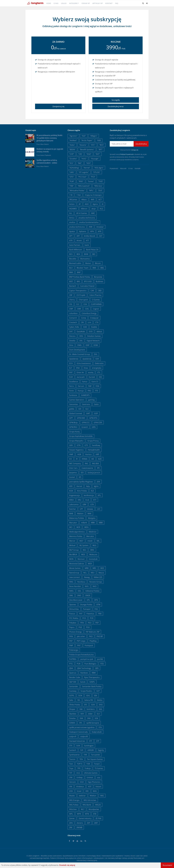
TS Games (99, 768)
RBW (94, 673)
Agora (95, 204)
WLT (83, 809)
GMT (88, 413)
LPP (81, 509)
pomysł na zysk (87, 659)
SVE (82, 750)
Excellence (74, 382)
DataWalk (81, 332)
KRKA (71, 500)
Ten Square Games (95, 759)
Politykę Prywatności (127, 154)
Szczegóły (116, 100)
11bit (79, 195)
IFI (77, 459)
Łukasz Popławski (46, 155)
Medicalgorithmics (77, 532)
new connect (75, 577)
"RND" (81, 181)
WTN (87, 814)
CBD (100, 291)
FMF (90, 386)
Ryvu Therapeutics (92, 677)
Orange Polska (86, 605)
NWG (71, 591)
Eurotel (92, 377)
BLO (71, 268)
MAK (89, 514)
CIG (71, 304)
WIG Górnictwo (90, 800)
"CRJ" (80, 154)
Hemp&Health (94, 450)
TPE (79, 768)
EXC (101, 377)
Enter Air (80, 372)
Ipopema (73, 473)
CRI (82, 322)
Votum (98, 787)
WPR (79, 814)
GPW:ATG (93, 418)
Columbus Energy (89, 313)
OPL (88, 600)
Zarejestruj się (58, 106)
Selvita (100, 700)
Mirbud (72, 545)
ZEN (71, 823)
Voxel (79, 791)
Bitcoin (98, 263)
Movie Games (75, 568)
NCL (85, 573)
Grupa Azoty (74, 432)
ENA (78, 368)
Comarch (73, 318)
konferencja (89, 495)
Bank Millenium (76, 250)
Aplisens (83, 231)
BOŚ (71, 281)
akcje (94, 209)
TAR (85, 755)
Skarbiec (73, 714)
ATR (71, 241)
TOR (88, 764)
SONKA (72, 723)
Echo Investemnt (84, 363)
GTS (86, 445)
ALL (71, 213)
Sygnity (101, 750)
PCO (84, 618)
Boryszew (98, 277)
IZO (82, 473)
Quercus (73, 673)
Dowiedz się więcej (67, 865)
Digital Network (93, 341)
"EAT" (98, 154)
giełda (72, 409)
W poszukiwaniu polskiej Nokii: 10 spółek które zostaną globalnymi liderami (49, 138)
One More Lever (76, 600)
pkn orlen (81, 636)
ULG (78, 773)
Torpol (97, 764)
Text (71, 764)
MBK (93, 523)
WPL (71, 814)
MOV (90, 564)
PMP (71, 645)
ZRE (71, 827)
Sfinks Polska (75, 705)
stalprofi (73, 736)
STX (71, 746)
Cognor (96, 309)
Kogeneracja (74, 495)
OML (71, 595)
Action (72, 204)
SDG (88, 696)
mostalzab (93, 559)
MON (71, 559)
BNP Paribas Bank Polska (80, 277)
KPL (99, 495)
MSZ (102, 568)
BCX (71, 254)
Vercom (73, 782)
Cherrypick (83, 300)
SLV (98, 714)
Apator (72, 231)
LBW (84, 504)
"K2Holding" (74, 168)
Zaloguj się (135, 150)
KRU (80, 500)
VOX (71, 791)
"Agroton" (73, 136)
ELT (71, 368)
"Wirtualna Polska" (77, 190)
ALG (101, 209)
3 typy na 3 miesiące (93, 195)
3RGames (73, 200)
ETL (99, 372)
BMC (94, 268)
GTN (79, 445)
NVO (95, 586)
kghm (96, 486)
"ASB (99, 140)
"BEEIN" (72, 149)
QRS (97, 668)
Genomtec (74, 404)
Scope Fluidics (86, 691)
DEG (81, 336)
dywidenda (74, 359)
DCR (91, 332)
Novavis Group (96, 582)
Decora (72, 336)
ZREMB (79, 827)
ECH (71, 363)
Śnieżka (72, 718)
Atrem (79, 241)
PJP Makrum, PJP (93, 632)
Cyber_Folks (74, 327)
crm (89, 322)
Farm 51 (95, 382)
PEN (82, 623)
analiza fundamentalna (89, 222)
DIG (81, 341)
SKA (100, 709)
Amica (72, 218)
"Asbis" (72, 145)
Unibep (80, 777)
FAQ (117, 3)
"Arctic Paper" (87, 140)
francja (81, 391)
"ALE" (84, 136)
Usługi (64, 3)
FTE (97, 391)
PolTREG (73, 659)
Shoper (72, 709)
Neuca (101, 573)
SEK (96, 696)
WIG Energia (74, 800)
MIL (98, 541)
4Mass (84, 200)
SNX (89, 718)
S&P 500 (73, 682)
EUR (71, 377)
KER (71, 486)
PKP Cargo (81, 641)
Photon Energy (75, 632)
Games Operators (77, 400)
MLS (85, 550)
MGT (81, 541)
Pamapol (87, 609)
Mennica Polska (76, 536)
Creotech (73, 322)
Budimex (99, 281)
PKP (71, 641)
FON (97, 386)
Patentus (90, 614)
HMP (71, 454)
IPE (98, 468)
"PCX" (93, 177)
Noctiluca (81, 582)
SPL (81, 723)
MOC (83, 554)
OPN (96, 600)
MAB (71, 514)
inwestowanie (87, 468)
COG (87, 309)
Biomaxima (85, 259)
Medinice (93, 532)
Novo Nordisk (75, 586)
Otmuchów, (74, 609)
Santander (74, 686)
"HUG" (84, 159)
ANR (91, 227)
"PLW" (72, 181)
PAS (96, 609)
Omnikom (82, 856)
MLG (94, 545)
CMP (71, 309)
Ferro (72, 386)
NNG (71, 582)
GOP (96, 413)
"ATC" (93, 145)
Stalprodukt (97, 732)
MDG (86, 527)
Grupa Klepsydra (76, 441)
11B (71, 195)
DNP (88, 345)
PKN (71, 636)
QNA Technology (84, 668)
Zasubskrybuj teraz (116, 106)
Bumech (73, 286)
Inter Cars (73, 468)
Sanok (83, 682)
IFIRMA (85, 459)
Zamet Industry (85, 818)
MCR (78, 527)
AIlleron (84, 209)
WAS (95, 791)
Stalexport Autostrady (78, 732)
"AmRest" (73, 140)
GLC (87, 409)
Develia (72, 341)
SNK (81, 718)
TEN (81, 759)
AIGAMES (73, 209)
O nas (56, 3)
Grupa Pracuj (93, 441)
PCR (92, 618)
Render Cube (75, 677)
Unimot (90, 777)
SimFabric (91, 709)
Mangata (92, 518)
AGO (87, 204)
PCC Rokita (74, 618)
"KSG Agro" (99, 168)
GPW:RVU (73, 427)
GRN (94, 427)
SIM (81, 709)
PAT (81, 614)
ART (78, 236)
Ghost (98, 856)
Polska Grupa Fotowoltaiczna (81, 655)
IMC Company (75, 463)
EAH (97, 359)
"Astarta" (83, 145)
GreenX (85, 427)
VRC (87, 791)
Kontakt (109, 3)
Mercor (72, 541)
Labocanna (74, 504)
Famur (85, 382)
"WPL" (91, 190)
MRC (94, 568)
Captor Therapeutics (78, 291)
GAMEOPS (85, 395)
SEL (79, 700)
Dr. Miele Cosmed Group (80, 354)
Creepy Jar (94, 318)
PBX (100, 614)
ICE (71, 459)
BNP (79, 272)
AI (103, 204)
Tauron (72, 759)
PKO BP (100, 636)
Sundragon (89, 746)
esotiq (91, 372)
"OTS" (72, 177)
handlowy (96, 445)
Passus (72, 614)
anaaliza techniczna (87, 218)
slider (90, 714)
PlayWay (93, 641)
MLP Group (74, 550)
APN (92, 231)
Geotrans (86, 404)
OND (79, 595)
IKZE (100, 459)
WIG (102, 796)
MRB (87, 568)
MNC (92, 550)
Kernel (79, 486)
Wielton (93, 796)
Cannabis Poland (87, 286)
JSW (98, 482)
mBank (84, 523)
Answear (100, 227)
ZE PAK (98, 818)
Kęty (88, 486)
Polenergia (74, 650)
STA (100, 727)
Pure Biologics (90, 664)
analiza (72, 222)
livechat (72, 509)
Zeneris (80, 823)
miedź (90, 541)
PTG (71, 664)
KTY (95, 500)
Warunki (123, 168)
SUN (78, 746)
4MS (93, 200)
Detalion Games (94, 336)
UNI (71, 777)
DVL (96, 354)
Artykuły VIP (98, 3)
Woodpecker (94, 809)
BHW (86, 254)
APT (71, 236)
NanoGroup (74, 573)
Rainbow (84, 673)
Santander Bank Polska (92, 686)
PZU (102, 664)
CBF (71, 295)
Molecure (93, 554)
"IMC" (80, 163)
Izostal (72, 477)
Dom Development (77, 350)
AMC (93, 213)
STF (91, 741)
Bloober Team (83, 268)
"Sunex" (91, 181)
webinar (82, 796)
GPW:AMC (81, 418)
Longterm (36, 856)
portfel (100, 659)
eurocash (81, 377)
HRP (97, 454)
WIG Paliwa (74, 805)
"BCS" (102, 145)
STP (98, 741)
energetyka (97, 368)
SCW (80, 696)
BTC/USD (88, 281)
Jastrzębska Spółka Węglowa (81, 482)
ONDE (88, 595)
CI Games (96, 300)
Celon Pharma (95, 295)
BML (102, 268)
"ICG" (71, 163)
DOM (96, 345)
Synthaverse (74, 755)
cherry (72, 300)
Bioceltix (73, 259)
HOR (79, 454)
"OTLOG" (97, 172)
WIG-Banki (87, 805)
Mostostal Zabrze (77, 564)
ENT (71, 372)
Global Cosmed (76, 413)
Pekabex (73, 623)
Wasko (72, 796)
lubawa (90, 509)
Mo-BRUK (73, 554)
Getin (96, 404)
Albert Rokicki (44, 144)
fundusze (73, 395)
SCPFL (72, 696)
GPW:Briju (73, 423)
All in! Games (82, 213)
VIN (71, 787)
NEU (93, 573)
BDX (78, 254)
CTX (97, 322)
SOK (96, 718)
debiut (99, 332)
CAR (92, 291)
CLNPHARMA (96, 304)
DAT (71, 332)
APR (100, 231)
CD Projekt (81, 295)
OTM (98, 605)
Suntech (73, 750)
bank (87, 245)
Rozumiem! (167, 865)
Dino (71, 345)
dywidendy (87, 359)
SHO (101, 705)
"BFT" (100, 149)
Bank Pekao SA (92, 250)
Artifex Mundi (89, 236)
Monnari (81, 559)
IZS (80, 477)
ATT (87, 241)
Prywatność (114, 168)
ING (86, 463)
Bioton (88, 263)
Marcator (73, 523)
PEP (97, 623)
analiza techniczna (77, 227)
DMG (79, 345)
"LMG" (72, 172)
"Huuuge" (95, 159)
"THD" (101, 181)
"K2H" (88, 163)
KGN (71, 491)
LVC (99, 509)
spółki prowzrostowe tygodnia (82, 727)
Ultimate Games (91, 773)
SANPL (92, 682)
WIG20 (98, 805)
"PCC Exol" (82, 177)
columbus (73, 313)
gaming (91, 400)
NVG (87, 586)
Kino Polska (82, 491)
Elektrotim (99, 363)
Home (49, 3)
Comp (84, 318)
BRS (78, 281)
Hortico (88, 454)
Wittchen (73, 809)
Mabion (80, 514)
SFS (86, 705)
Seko (71, 700)
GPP (71, 418)
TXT (71, 773)
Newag (87, 577)
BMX (71, 272)
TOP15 (80, 764)
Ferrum (81, 386)
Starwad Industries (77, 741)
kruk (87, 500)
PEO (90, 623)
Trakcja (88, 768)
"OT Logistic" (84, 172)
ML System (84, 545)
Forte (71, 391)
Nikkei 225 (98, 577)
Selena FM (89, 700)
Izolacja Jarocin (94, 473)
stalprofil (84, 736)
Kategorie (73, 3)
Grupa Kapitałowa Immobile (81, 436)
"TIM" (71, 186)
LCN (92, 504)
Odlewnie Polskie (92, 591)
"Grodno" (73, 159)
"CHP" (72, 154)
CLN (85, 304)
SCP (98, 691)
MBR (101, 523)
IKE (93, 459)
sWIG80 (91, 750)
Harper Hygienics (76, 450)
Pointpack (89, 645)
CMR (79, 309)
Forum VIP (86, 3)
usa (99, 777)
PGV (88, 627)
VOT (90, 787)
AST (101, 236)
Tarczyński (95, 755)
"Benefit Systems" (87, 149)
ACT (100, 200)
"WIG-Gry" (98, 186)
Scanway (73, 691)
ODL (79, 591)
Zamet (72, 818)
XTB (95, 814)
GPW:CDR (98, 423)
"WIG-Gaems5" (84, 186)
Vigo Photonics (94, 782)
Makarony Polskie (77, 518)
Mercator (90, 536)
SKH (82, 714)
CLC (78, 304)
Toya (71, 768)
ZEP (89, 823)
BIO (94, 254)
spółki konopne (93, 723)
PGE (80, 627)
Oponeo (73, 605)
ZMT (96, 823)
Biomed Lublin (75, 263)
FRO (89, 391)
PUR (79, 664)
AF (80, 204)
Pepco (72, 627)
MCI (71, 527)
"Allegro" (94, 136)
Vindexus (80, 787)
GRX (71, 445)
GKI (80, 409)
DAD (85, 327)
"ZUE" (100, 190)
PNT (79, 645)
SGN (93, 705)
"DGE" (89, 154)
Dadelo (94, 327)
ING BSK (95, 463)
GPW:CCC (86, 423)
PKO (91, 636)
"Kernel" (87, 168)
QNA (71, 668)
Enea (86, 368)
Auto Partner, (75, 245)
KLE (92, 491)
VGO (82, 782)
